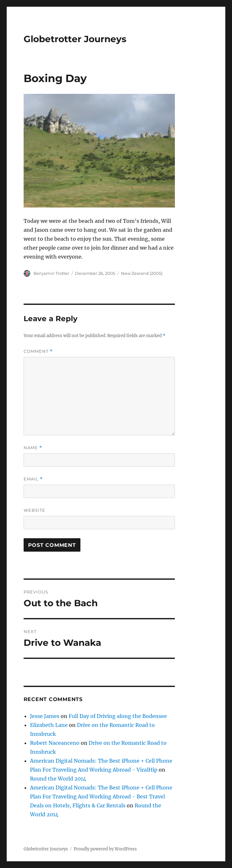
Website (34, 510)
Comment (38, 351)
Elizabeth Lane (49, 725)
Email (33, 479)
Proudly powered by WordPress (105, 849)
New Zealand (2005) (142, 273)
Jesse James (45, 716)
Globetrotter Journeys (75, 39)
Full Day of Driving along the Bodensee (118, 716)
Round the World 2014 (58, 779)
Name (33, 448)
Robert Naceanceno (55, 743)
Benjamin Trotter (51, 273)
